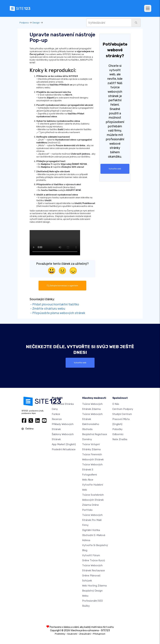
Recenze (57, 419)
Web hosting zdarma (94, 586)
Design (36, 23)
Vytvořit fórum (91, 555)
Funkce (56, 414)
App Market (64, 444)
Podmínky (60, 634)
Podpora (24, 23)
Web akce (88, 480)
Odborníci (118, 434)
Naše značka (120, 439)
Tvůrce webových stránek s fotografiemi (92, 470)
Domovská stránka (63, 404)
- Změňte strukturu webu (47, 309)
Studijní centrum (122, 414)
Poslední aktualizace (64, 449)
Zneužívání (85, 634)
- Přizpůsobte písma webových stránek (57, 313)
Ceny (55, 409)
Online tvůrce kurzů (94, 560)
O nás (116, 404)
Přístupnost (99, 634)
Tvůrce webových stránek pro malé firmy (92, 520)
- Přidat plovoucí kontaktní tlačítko (54, 304)
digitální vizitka (91, 530)
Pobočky (117, 429)
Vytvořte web (115, 169)
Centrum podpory (123, 409)
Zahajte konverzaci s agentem (62, 286)
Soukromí (72, 634)
